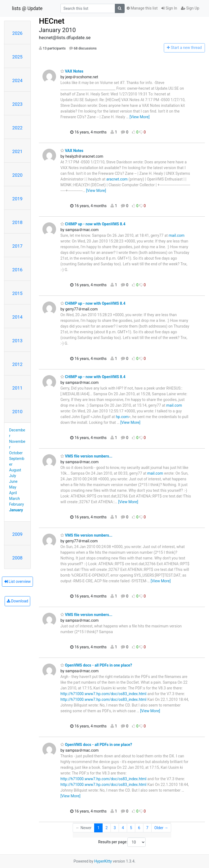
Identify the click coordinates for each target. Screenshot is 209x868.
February (17, 504)
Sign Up (190, 8)
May (13, 487)
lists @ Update (27, 8)
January (16, 510)
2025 (17, 57)
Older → (161, 828)
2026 (17, 33)
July (13, 476)
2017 (17, 246)
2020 (17, 175)
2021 (17, 151)
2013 (17, 341)
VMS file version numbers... (86, 456)
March (15, 499)
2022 (17, 128)
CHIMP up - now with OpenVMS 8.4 (93, 224)
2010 (17, 412)
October (16, 453)
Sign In (169, 8)
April (13, 493)
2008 (17, 558)
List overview (17, 581)
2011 (17, 388)
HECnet (52, 21)
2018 (17, 222)
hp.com (122, 417)
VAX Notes (72, 71)
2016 (17, 270)
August (15, 470)
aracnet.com (117, 179)
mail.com (177, 235)
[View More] (139, 117)
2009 (17, 534)
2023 (17, 104)
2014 (17, 317)
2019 (17, 199)
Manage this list (142, 8)
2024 (17, 80)
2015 (17, 293)
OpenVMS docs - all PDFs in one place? (96, 665)
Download (18, 601)
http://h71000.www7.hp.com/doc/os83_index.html (103, 694)
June (13, 481)
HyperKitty (103, 861)
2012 (17, 364)
